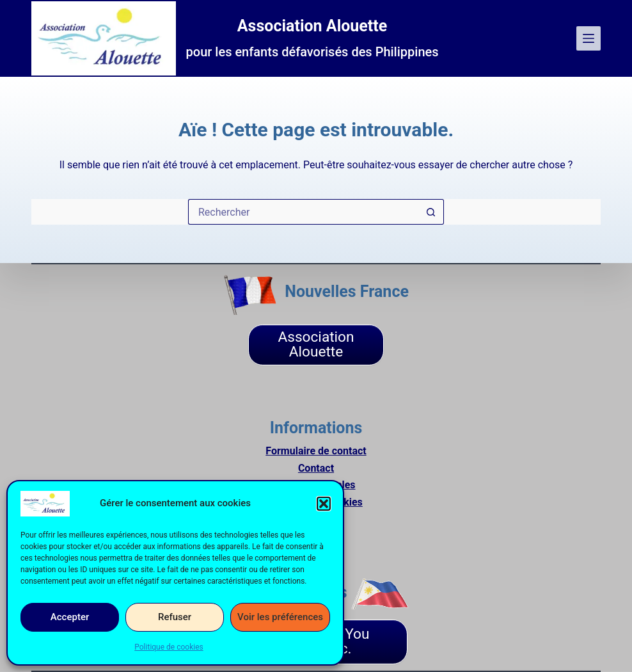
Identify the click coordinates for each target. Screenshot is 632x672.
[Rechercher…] (303, 212)
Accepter (70, 617)
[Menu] (589, 38)
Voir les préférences (280, 617)
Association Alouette (312, 26)
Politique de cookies (169, 647)
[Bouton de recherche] (431, 212)
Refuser (175, 617)
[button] (324, 504)
